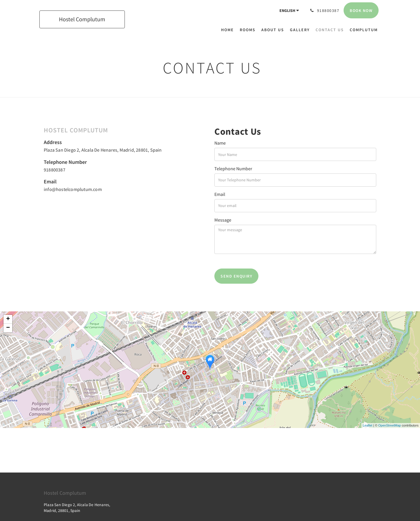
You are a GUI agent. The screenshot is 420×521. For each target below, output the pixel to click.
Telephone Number (233, 169)
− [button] (8, 328)
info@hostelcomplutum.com (73, 189)
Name (220, 143)
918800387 (55, 170)
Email (220, 194)
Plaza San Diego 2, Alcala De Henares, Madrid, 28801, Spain (103, 150)
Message (223, 220)
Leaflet (368, 425)
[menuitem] (229, 30)
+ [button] (8, 319)
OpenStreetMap (390, 425)
